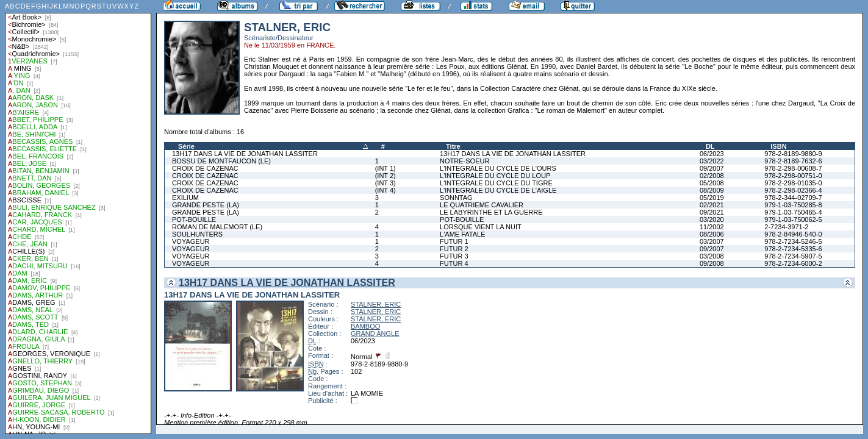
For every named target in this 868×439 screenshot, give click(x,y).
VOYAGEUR (191, 241)
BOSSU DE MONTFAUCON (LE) (221, 161)
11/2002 (712, 227)
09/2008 (712, 263)
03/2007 (712, 241)
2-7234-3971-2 (786, 227)
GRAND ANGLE (375, 334)
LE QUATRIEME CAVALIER (482, 205)
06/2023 (712, 154)
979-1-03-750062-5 (793, 220)
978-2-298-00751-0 (793, 176)
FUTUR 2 (454, 249)
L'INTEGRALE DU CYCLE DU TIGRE (496, 183)
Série (186, 146)
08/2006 (712, 234)
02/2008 (712, 176)
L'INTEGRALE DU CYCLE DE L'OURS (498, 168)
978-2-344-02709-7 (793, 198)
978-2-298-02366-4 (793, 190)
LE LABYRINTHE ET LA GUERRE (491, 212)
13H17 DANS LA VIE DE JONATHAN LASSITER (245, 154)
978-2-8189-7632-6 (793, 161)
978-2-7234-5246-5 (793, 241)
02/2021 (712, 205)
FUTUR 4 (454, 263)
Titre (453, 146)
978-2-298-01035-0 (793, 183)
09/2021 (712, 212)
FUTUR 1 (454, 241)
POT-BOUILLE (194, 220)
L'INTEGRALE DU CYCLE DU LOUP (495, 176)
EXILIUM (185, 198)
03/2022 (712, 161)
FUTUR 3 (454, 256)
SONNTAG (456, 198)
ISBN (778, 146)
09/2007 (712, 168)
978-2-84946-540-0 (793, 234)
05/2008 (712, 183)
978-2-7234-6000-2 (793, 263)
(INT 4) (386, 190)
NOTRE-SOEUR (464, 161)
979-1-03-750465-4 (793, 212)
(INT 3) (386, 183)
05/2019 (712, 198)
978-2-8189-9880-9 (793, 154)
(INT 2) (386, 176)
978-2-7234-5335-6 (793, 249)
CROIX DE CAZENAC (205, 168)
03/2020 (712, 220)
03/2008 (712, 256)
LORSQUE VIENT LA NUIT (481, 227)
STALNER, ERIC (376, 304)
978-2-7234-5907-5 (793, 256)
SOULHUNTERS (197, 234)
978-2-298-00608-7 (793, 168)
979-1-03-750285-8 (793, 205)
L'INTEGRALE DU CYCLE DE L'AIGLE (498, 190)
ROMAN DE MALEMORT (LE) (217, 227)
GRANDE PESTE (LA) (206, 205)
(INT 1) (386, 168)
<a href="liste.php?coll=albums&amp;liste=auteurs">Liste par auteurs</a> (78, 217)
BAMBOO (365, 326)
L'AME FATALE (462, 234)
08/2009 (712, 190)
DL (710, 146)
